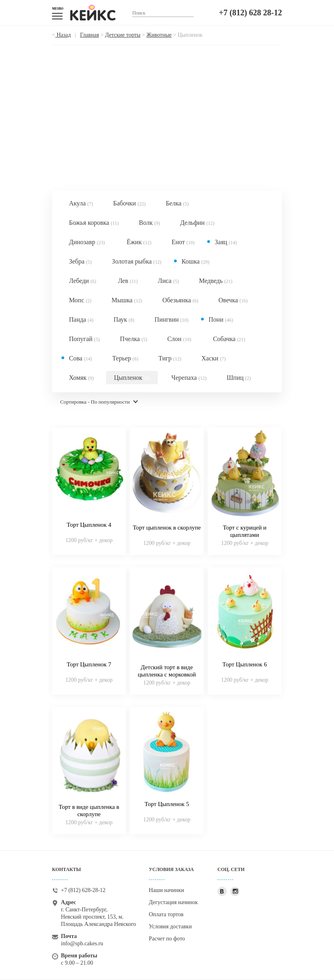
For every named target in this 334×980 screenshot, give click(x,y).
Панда (81, 319)
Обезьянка (180, 300)
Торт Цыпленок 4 (89, 525)
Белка (177, 203)
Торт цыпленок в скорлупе (167, 528)
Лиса (168, 281)
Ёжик (139, 242)
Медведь (216, 281)
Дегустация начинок (173, 902)
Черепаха (189, 378)
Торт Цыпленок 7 (89, 664)
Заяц (226, 242)
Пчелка (133, 339)
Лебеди (82, 281)
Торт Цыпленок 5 (167, 804)
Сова (80, 358)
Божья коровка (94, 223)
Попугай (84, 339)
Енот (183, 242)
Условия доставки (170, 927)
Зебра (80, 261)
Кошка (195, 261)
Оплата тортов (166, 914)
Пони (221, 319)
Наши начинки (167, 890)
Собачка (229, 339)
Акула (81, 203)
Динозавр (87, 242)
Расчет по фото (167, 939)
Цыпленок (132, 378)
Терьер (125, 358)
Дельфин (197, 223)
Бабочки (129, 203)
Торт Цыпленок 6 (244, 664)
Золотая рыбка (137, 261)
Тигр (170, 358)
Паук (124, 319)
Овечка (233, 300)
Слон (179, 339)
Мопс (80, 300)
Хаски (213, 358)
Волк (149, 223)
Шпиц (239, 378)
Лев (128, 281)
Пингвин (171, 319)
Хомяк (81, 378)
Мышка (127, 300)
